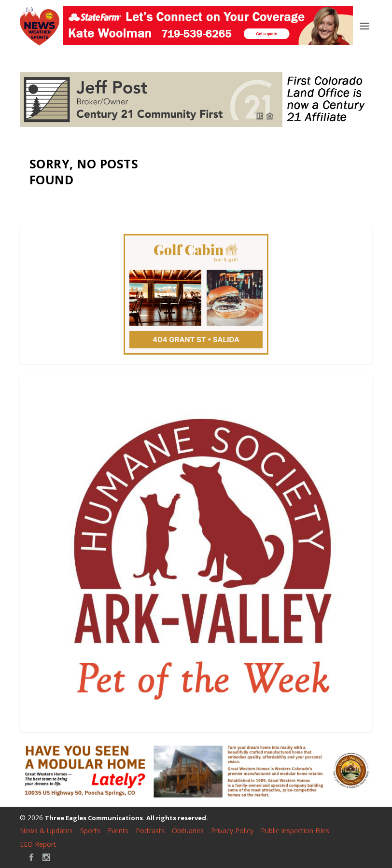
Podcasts (150, 831)
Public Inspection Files (295, 831)
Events (118, 831)
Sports (90, 831)
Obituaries (188, 831)
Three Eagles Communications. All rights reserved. (126, 818)
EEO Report (38, 844)
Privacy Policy (232, 831)
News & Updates (46, 831)
